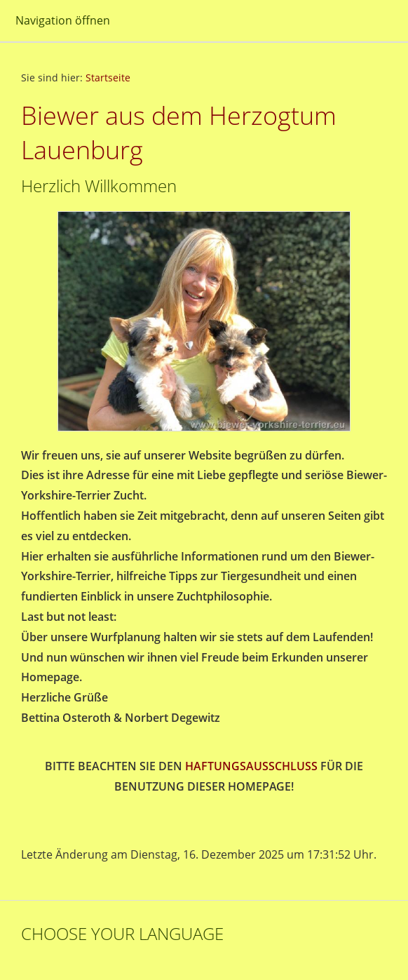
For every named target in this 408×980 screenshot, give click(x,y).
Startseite (108, 78)
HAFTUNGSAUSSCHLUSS (251, 766)
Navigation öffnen (63, 20)
